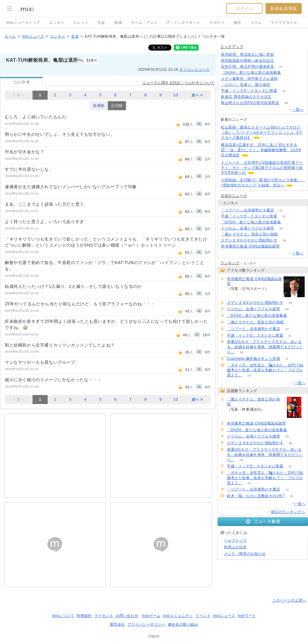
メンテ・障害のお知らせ (245, 554)
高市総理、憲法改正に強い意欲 (247, 54)
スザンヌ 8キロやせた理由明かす (249, 240)
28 (286, 103)
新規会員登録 (284, 8)
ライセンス (104, 616)
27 (281, 67)
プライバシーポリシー (146, 624)
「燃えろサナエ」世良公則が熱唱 (249, 234)
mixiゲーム (151, 616)
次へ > (197, 95)
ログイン (244, 8)
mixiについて (63, 616)
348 (277, 85)
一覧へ (298, 110)
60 (285, 79)
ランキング (230, 263)
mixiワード (247, 616)
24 (242, 352)
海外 (237, 23)
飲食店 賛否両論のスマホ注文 (246, 97)
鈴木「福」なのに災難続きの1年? (256, 496)
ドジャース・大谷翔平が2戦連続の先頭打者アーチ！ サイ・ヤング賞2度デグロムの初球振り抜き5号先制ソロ (262, 168)
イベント (203, 616)
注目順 (117, 106)
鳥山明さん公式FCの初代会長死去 (250, 103)
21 (284, 91)
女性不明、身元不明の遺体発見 (247, 67)
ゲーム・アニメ (144, 23)
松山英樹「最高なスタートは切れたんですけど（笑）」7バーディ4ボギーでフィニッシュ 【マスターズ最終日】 (262, 132)
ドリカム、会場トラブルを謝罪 (247, 228)
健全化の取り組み (183, 624)
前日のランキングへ (288, 512)
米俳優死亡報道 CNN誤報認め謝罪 (250, 246)
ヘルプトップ (235, 540)
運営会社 (117, 624)
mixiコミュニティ (178, 616)
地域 (118, 23)
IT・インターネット (183, 23)
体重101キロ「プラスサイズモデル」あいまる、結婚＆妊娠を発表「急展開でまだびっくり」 (265, 347)
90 (288, 73)
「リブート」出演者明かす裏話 (247, 210)
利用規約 (84, 616)
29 (284, 240)
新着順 (99, 106)
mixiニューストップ (23, 23)
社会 (101, 23)
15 (249, 375)
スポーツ (217, 23)
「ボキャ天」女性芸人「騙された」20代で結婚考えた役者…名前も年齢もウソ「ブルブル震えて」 (265, 370)
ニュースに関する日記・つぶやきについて (179, 83)
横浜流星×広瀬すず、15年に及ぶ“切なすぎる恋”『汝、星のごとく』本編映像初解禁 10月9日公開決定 (261, 150)
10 (176, 95)
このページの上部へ (289, 600)
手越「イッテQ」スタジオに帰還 (249, 91)
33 (281, 228)
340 (278, 97)
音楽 (75, 36)
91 (288, 222)
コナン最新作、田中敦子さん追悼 (249, 79)
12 (281, 210)
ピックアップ (232, 47)
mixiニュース (33, 36)
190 (285, 234)
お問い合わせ (127, 616)
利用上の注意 (235, 547)
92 (287, 246)
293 (281, 55)
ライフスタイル (284, 23)
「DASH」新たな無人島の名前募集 (251, 73)
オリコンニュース (195, 70)
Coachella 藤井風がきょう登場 (253, 359)
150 (281, 61)
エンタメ (57, 23)
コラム (256, 23)
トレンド (81, 23)
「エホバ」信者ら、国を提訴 (246, 85)
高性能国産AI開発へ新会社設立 (247, 61)
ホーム (10, 36)
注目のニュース (234, 196)
